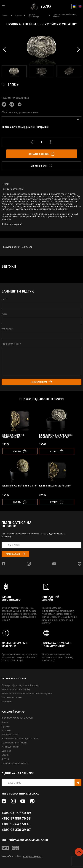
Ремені (5, 722)
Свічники (6, 751)
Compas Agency (33, 856)
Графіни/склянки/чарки (14, 743)
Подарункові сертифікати (15, 763)
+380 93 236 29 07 (16, 829)
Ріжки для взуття (10, 747)
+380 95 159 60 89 (16, 813)
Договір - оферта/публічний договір (20, 685)
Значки (5, 759)
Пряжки (6, 726)
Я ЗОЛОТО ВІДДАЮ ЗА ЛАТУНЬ (18, 718)
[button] (4, 49)
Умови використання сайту (16, 689)
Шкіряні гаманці (10, 734)
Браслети (7, 730)
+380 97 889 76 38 (16, 818)
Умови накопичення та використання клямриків (27, 693)
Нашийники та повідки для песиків (20, 738)
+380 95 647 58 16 (16, 824)
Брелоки (6, 755)
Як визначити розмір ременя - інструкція (25, 127)
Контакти (7, 701)
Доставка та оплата (12, 697)
